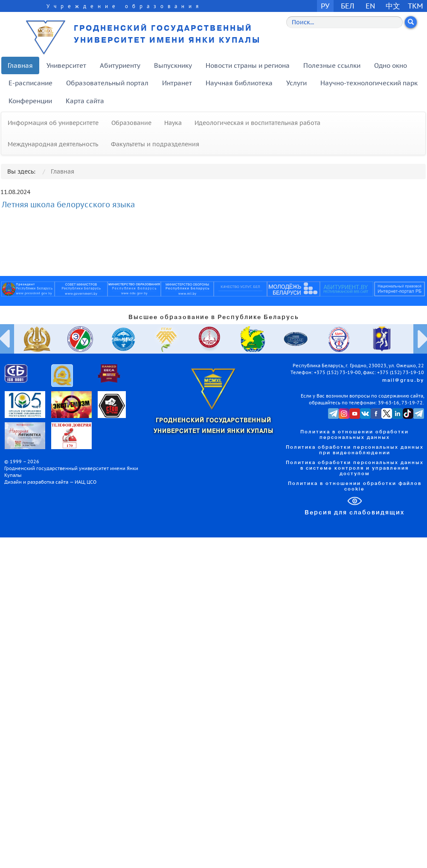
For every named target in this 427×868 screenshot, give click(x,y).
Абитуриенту (120, 65)
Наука (173, 123)
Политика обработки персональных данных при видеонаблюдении (355, 450)
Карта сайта (85, 101)
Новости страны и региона (248, 65)
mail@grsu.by (403, 380)
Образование (131, 123)
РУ (325, 6)
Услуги (296, 83)
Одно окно (391, 65)
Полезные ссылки (332, 65)
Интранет (177, 83)
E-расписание (30, 83)
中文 (393, 6)
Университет (66, 65)
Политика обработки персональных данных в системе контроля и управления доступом (355, 468)
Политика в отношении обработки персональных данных (354, 435)
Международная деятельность (53, 144)
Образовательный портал (107, 83)
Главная (20, 65)
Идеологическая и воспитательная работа (257, 123)
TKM (415, 6)
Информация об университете (53, 123)
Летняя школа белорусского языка (68, 205)
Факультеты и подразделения (155, 144)
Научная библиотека (239, 83)
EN (370, 6)
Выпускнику (173, 65)
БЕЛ (348, 6)
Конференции (30, 101)
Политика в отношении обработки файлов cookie (355, 486)
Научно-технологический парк (369, 83)
